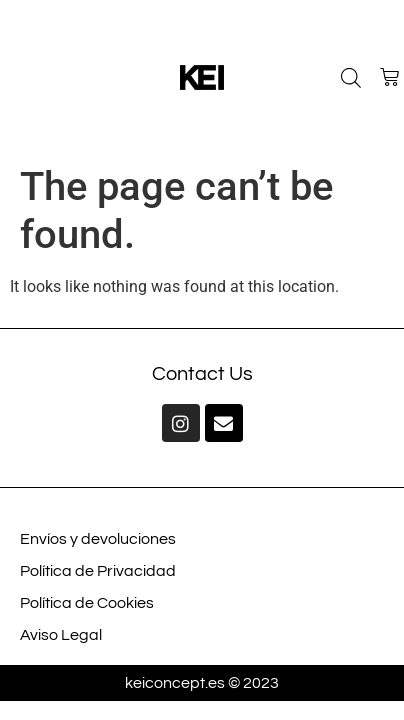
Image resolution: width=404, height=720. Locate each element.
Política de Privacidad (98, 571)
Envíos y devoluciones (98, 539)
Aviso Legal (61, 635)
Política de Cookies (87, 603)
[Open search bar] (351, 78)
